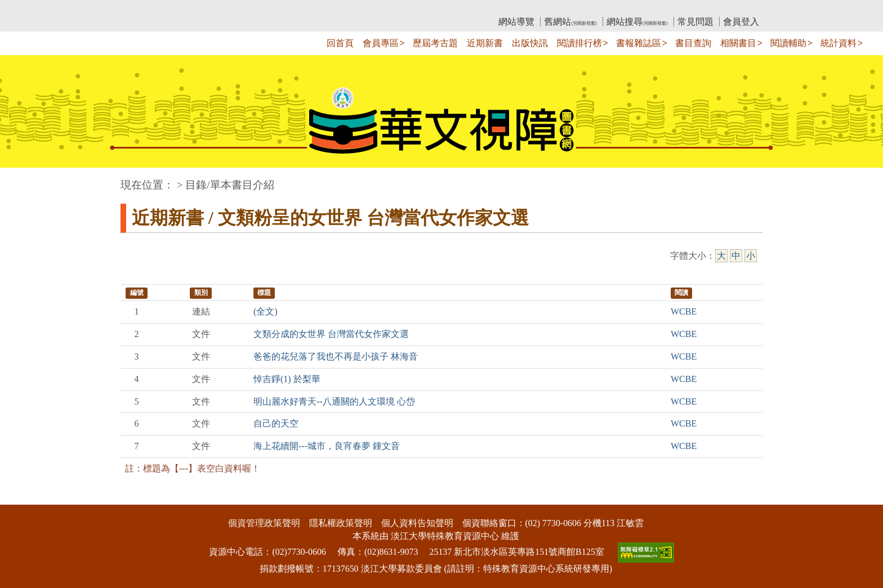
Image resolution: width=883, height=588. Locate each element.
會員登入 (741, 22)
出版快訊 (530, 43)
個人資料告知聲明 (417, 523)
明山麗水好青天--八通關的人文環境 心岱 (334, 401)
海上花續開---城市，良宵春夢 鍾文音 (327, 446)
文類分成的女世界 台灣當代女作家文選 (331, 334)
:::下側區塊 (22, 497)
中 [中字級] (736, 256)
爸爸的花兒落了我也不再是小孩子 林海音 (336, 356)
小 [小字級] (751, 256)
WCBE (684, 311)
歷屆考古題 (435, 43)
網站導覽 (516, 22)
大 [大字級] (721, 256)
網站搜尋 (637, 22)
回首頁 (340, 43)
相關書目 (738, 43)
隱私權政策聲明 (341, 523)
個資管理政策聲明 (264, 523)
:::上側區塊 (142, 9)
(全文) (266, 311)
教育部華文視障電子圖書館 (220, 9)
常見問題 (695, 22)
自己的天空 (276, 423)
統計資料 (839, 43)
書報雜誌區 (639, 43)
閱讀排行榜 (579, 43)
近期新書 (485, 43)
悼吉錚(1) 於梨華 (287, 379)
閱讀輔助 (788, 43)
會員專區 (381, 43)
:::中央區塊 (22, 179)
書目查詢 (693, 43)
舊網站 (570, 22)
